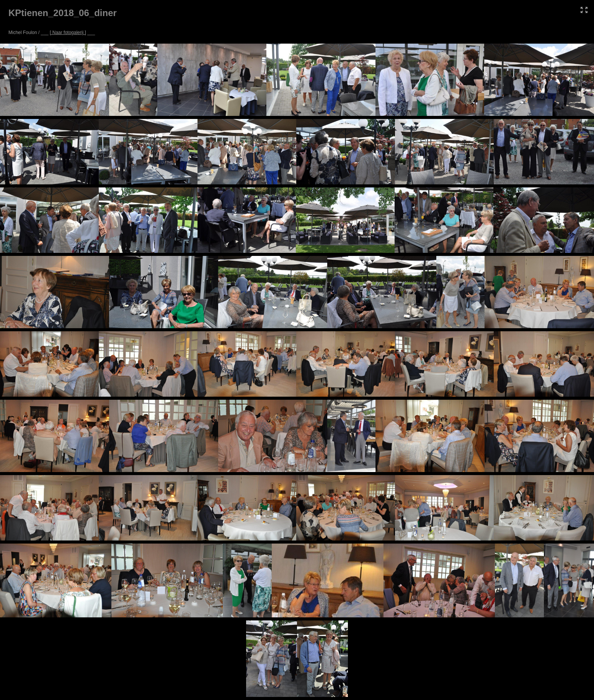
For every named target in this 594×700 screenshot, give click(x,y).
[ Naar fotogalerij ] (68, 33)
